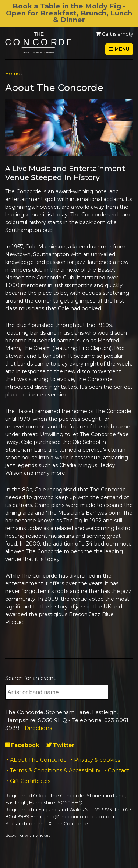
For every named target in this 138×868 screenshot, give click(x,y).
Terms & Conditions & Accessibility (55, 770)
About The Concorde (38, 760)
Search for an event (30, 678)
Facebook (22, 745)
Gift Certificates (30, 781)
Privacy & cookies (97, 760)
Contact (118, 770)
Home (13, 73)
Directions (38, 728)
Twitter (60, 745)
